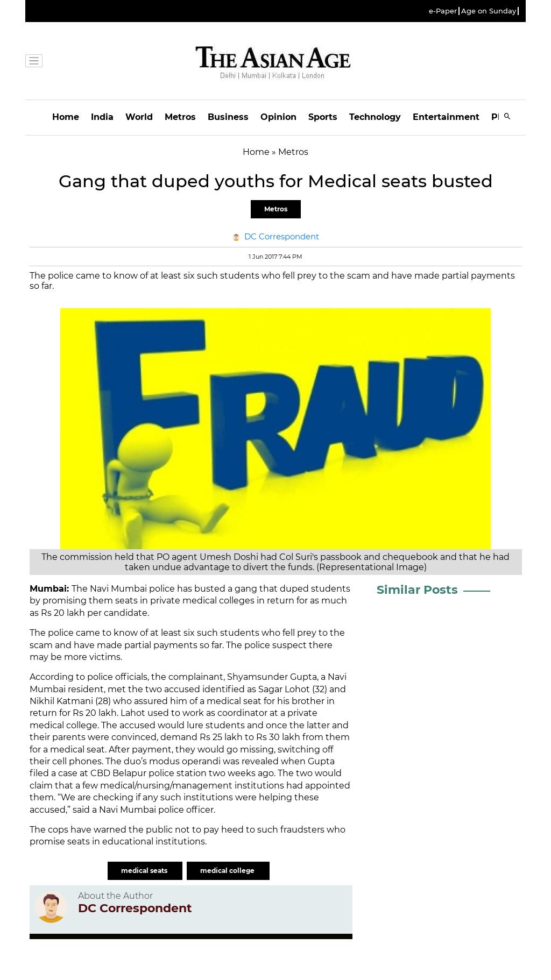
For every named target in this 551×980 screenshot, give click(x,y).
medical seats (145, 871)
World (139, 117)
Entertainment (446, 117)
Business (228, 117)
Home (66, 117)
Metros (180, 117)
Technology (375, 117)
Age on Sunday (489, 11)
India (102, 117)
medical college (228, 871)
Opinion (278, 117)
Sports (323, 117)
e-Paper (443, 11)
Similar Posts (417, 590)
